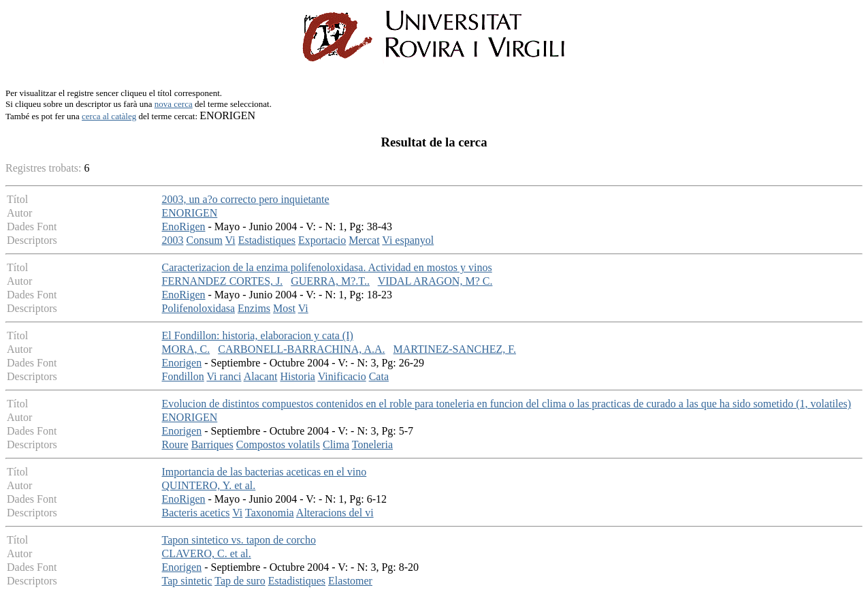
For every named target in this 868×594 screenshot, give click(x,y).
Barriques (212, 444)
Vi (230, 240)
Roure (175, 444)
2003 (173, 240)
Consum (205, 240)
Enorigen (182, 363)
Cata (379, 376)
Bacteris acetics (196, 513)
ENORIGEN (190, 213)
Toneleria (372, 444)
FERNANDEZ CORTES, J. (223, 281)
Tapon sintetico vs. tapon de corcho (239, 540)
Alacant (261, 376)
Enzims (254, 308)
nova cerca (174, 104)
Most (284, 308)
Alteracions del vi (335, 513)
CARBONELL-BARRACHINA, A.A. (301, 349)
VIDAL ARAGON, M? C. (435, 281)
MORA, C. (186, 349)
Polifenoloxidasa (199, 308)
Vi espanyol (408, 240)
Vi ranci (224, 376)
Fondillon (183, 376)
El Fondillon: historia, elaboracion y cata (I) (258, 335)
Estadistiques (267, 240)
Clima (336, 444)
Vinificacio (342, 376)
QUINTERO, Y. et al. (209, 485)
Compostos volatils (278, 444)
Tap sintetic (187, 581)
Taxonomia (270, 513)
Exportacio (322, 240)
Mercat (364, 240)
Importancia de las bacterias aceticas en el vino (264, 472)
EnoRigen (184, 226)
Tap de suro (240, 581)
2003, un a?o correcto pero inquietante (246, 199)
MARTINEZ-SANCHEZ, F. (455, 349)
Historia (298, 376)
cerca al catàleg (109, 116)
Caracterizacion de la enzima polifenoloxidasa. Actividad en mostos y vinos (327, 267)
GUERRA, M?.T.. (330, 281)
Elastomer (350, 581)
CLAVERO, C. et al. (207, 553)
